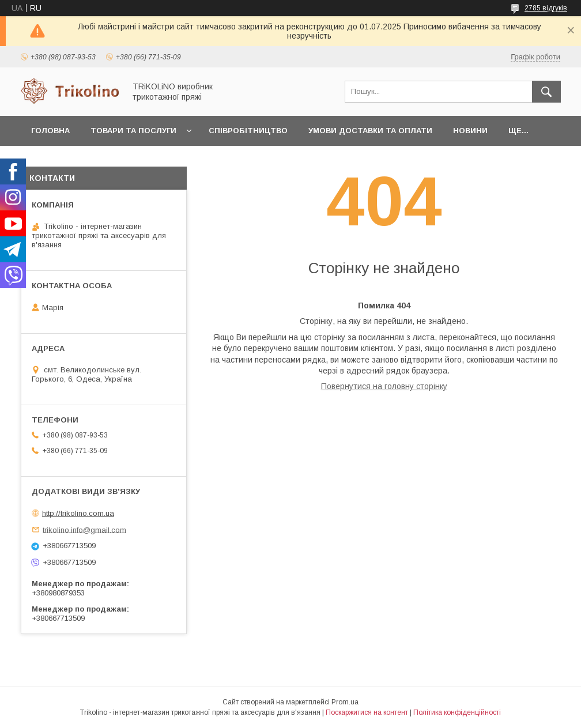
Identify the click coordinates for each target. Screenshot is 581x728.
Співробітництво (248, 131)
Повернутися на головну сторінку (384, 386)
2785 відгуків (546, 8)
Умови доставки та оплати (370, 131)
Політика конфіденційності (457, 712)
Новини (470, 131)
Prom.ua (345, 702)
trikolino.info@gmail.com (84, 529)
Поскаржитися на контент (367, 712)
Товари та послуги (133, 131)
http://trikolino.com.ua (78, 513)
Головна (50, 131)
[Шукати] (546, 92)
